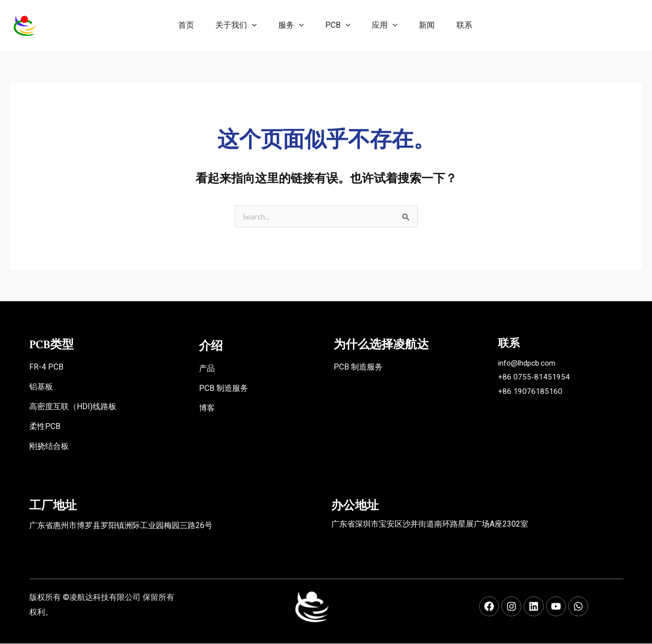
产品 (207, 369)
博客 (207, 408)
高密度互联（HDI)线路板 (73, 407)
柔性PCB (45, 427)
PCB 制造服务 (224, 389)
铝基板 (41, 387)
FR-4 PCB (46, 367)
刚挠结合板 (49, 447)
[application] (244, 25)
